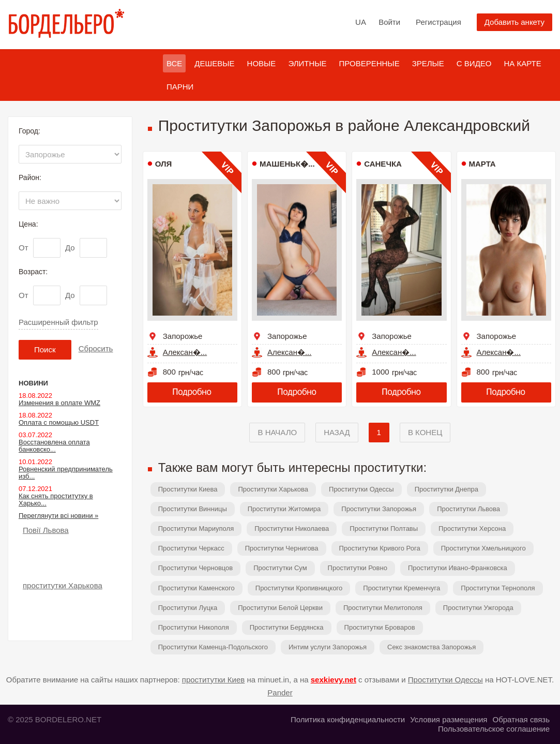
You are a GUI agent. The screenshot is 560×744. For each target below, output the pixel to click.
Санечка (383, 164)
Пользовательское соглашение (494, 729)
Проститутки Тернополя (498, 588)
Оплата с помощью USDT (59, 422)
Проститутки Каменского (196, 588)
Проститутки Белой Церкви (280, 608)
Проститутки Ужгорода (478, 608)
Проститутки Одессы (361, 489)
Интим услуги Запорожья (328, 647)
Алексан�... (185, 352)
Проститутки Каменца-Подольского (213, 647)
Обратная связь (521, 719)
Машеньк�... (287, 164)
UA (361, 22)
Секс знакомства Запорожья (432, 647)
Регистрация (438, 22)
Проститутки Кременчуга (402, 588)
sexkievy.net (334, 680)
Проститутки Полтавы (384, 529)
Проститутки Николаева (292, 529)
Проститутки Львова (468, 509)
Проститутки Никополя (194, 627)
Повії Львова (46, 530)
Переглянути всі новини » (58, 516)
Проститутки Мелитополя (383, 608)
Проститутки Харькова (273, 489)
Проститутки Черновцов (196, 568)
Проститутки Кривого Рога (380, 548)
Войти (389, 22)
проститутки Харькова (63, 585)
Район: (30, 177)
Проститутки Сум (280, 568)
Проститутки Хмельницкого (483, 548)
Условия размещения (449, 719)
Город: (29, 131)
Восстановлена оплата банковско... (54, 446)
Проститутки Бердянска (287, 627)
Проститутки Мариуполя (196, 529)
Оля (164, 164)
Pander (280, 693)
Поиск (45, 349)
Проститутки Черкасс (191, 548)
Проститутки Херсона (472, 529)
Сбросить (96, 348)
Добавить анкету (514, 22)
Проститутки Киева (188, 489)
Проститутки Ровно (358, 568)
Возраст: (33, 272)
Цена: (28, 224)
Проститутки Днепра (447, 489)
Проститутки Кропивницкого (299, 588)
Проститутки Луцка (188, 608)
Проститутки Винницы (193, 509)
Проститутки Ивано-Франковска (458, 568)
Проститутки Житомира (284, 509)
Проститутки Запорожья (379, 509)
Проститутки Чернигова (282, 548)
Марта (482, 164)
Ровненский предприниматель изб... (66, 473)
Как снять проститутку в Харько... (56, 500)
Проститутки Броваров (380, 627)
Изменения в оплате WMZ (59, 403)
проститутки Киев (214, 680)
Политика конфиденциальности (348, 719)
